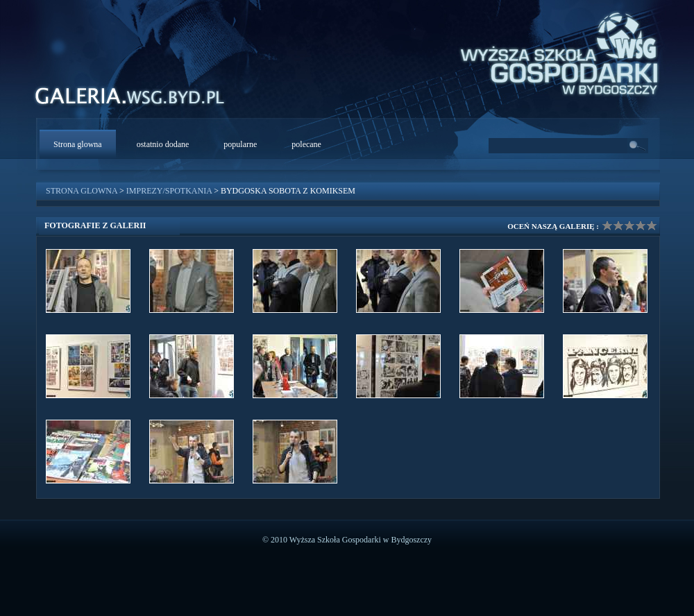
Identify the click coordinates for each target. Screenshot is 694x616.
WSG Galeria (137, 100)
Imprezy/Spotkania (169, 191)
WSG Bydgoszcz (553, 51)
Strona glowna (78, 144)
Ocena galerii (629, 225)
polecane (306, 144)
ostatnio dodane (163, 144)
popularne (240, 144)
